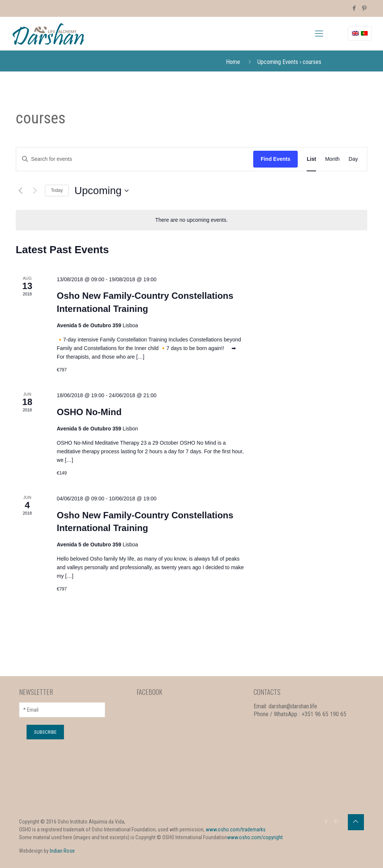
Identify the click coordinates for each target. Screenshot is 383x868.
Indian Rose (62, 851)
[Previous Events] (20, 191)
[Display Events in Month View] (332, 159)
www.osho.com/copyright (255, 837)
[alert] (191, 220)
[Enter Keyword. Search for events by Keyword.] (135, 159)
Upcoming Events (278, 62)
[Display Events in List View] (311, 159)
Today (57, 190)
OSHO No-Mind (89, 412)
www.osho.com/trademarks (236, 829)
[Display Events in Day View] (353, 159)
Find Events (275, 159)
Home (233, 62)
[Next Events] (35, 191)
